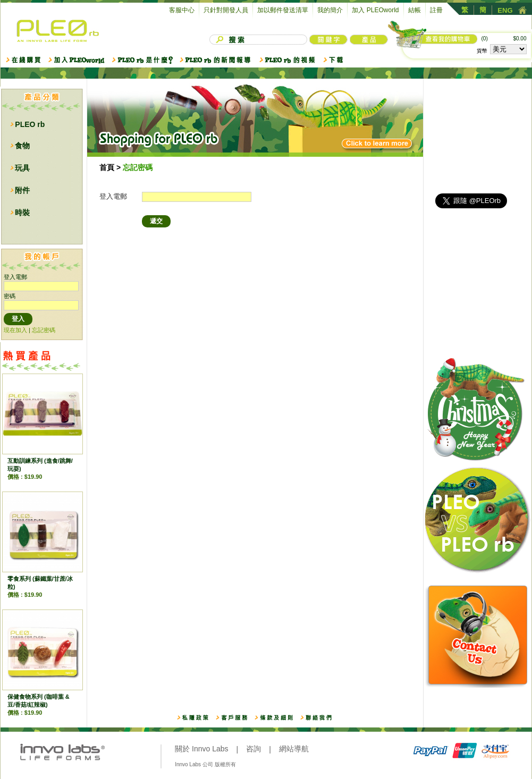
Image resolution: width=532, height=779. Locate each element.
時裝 (22, 213)
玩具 (22, 168)
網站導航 (294, 749)
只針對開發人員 (226, 10)
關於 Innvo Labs (201, 749)
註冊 (436, 10)
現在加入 (15, 330)
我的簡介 (330, 10)
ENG (505, 10)
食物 (22, 146)
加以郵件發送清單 (283, 10)
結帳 (415, 10)
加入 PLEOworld (375, 10)
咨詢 (254, 749)
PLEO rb (30, 124)
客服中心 (182, 10)
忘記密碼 (44, 330)
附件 (22, 190)
